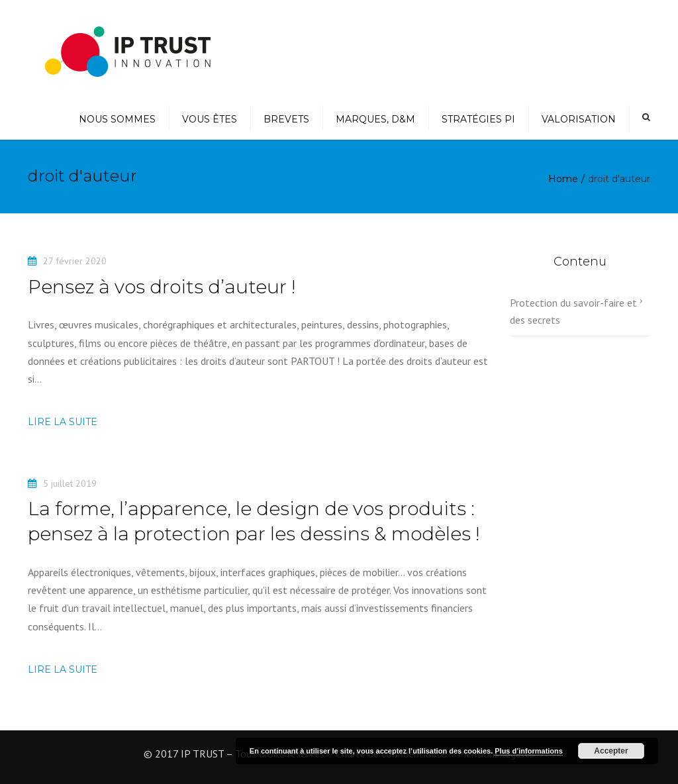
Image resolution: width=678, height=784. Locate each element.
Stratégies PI (478, 119)
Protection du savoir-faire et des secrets (573, 311)
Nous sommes (117, 119)
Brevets (286, 119)
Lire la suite (63, 422)
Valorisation (579, 119)
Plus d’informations (529, 751)
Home (563, 179)
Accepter (611, 751)
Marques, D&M (375, 119)
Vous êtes (210, 119)
